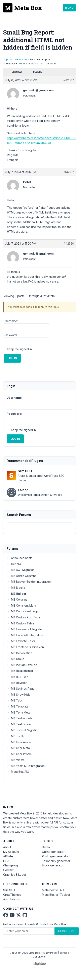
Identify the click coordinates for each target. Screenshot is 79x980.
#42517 (69, 172)
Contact (8, 870)
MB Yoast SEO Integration (26, 766)
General (14, 564)
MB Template (18, 706)
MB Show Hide (19, 695)
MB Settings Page (21, 689)
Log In (12, 358)
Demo (46, 847)
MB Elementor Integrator (25, 629)
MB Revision (17, 683)
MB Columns (17, 599)
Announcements (19, 558)
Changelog (11, 865)
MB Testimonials (19, 718)
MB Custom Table (21, 623)
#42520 (69, 243)
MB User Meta (18, 748)
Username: (11, 321)
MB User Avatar (19, 742)
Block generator (53, 865)
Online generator (53, 852)
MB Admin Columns (21, 576)
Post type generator (55, 856)
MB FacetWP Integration (25, 635)
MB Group (15, 659)
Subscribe (67, 931)
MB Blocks (16, 588)
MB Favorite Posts (21, 641)
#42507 (69, 80)
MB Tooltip (16, 736)
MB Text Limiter (19, 724)
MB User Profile (19, 754)
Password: (10, 335)
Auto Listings (11, 899)
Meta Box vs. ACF (54, 890)
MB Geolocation (19, 653)
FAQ (6, 861)
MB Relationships (20, 671)
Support (8, 59)
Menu (69, 8)
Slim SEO (9, 890)
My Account (11, 852)
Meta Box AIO (18, 772)
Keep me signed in (19, 349)
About (7, 847)
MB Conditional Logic (23, 611)
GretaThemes (12, 895)
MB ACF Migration (21, 570)
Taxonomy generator (56, 861)
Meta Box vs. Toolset (56, 895)
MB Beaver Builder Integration (29, 582)
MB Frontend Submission (25, 647)
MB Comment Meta (21, 605)
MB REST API (17, 677)
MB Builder (21, 59)
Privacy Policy (49, 953)
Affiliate (8, 856)
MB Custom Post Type (24, 617)
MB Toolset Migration (23, 730)
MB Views (15, 760)
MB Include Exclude (22, 665)
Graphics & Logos (15, 875)
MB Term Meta (18, 712)
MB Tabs (15, 700)
